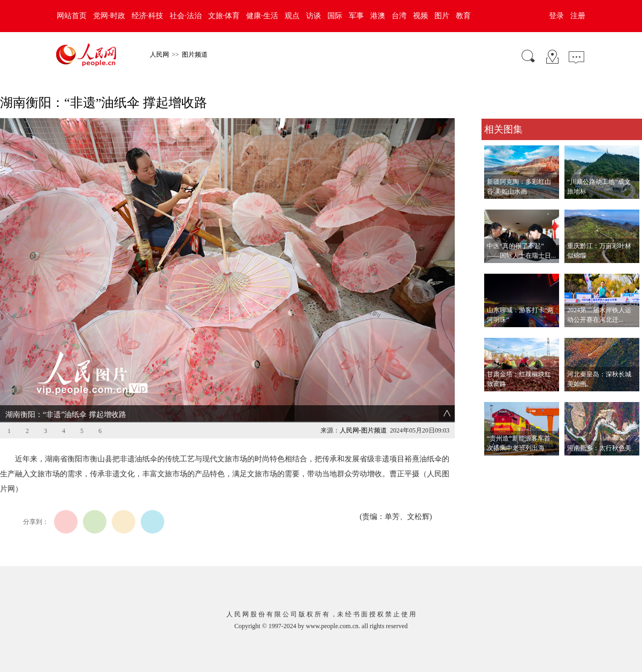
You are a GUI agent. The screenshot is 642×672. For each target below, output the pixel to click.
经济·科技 (148, 16)
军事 (356, 16)
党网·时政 (109, 16)
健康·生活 (262, 16)
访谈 (314, 16)
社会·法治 (186, 16)
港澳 (378, 16)
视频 (421, 16)
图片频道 (195, 55)
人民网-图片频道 (363, 430)
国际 (335, 16)
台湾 (399, 16)
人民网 (159, 55)
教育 (463, 16)
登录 (556, 16)
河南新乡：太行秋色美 (599, 448)
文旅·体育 (224, 16)
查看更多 (496, 466)
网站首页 (72, 16)
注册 (578, 16)
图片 (442, 16)
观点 (292, 16)
